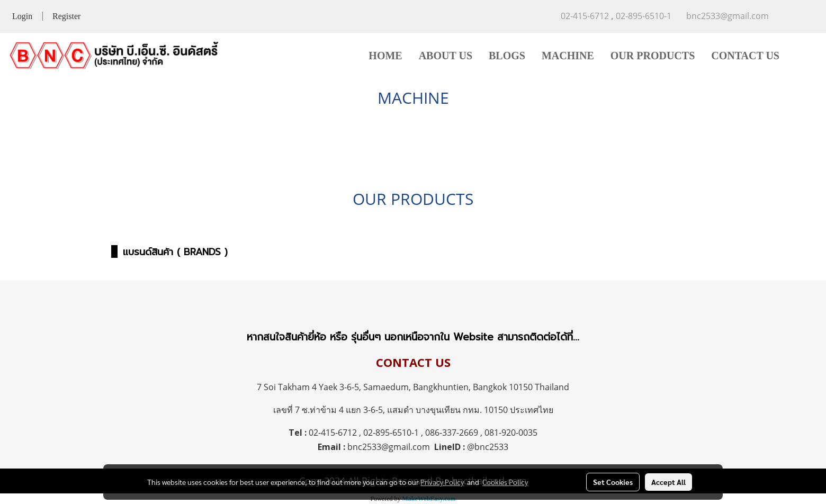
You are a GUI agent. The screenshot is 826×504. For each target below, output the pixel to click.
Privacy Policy (442, 482)
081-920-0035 (511, 433)
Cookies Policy (505, 482)
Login (22, 16)
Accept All (668, 482)
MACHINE (568, 56)
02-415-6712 (333, 433)
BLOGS (507, 56)
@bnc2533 (488, 447)
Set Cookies (613, 482)
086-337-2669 (452, 433)
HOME (385, 56)
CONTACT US (745, 56)
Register (66, 16)
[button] (803, 56)
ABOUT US (446, 56)
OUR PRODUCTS (653, 56)
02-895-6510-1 (391, 433)
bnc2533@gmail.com (389, 447)
